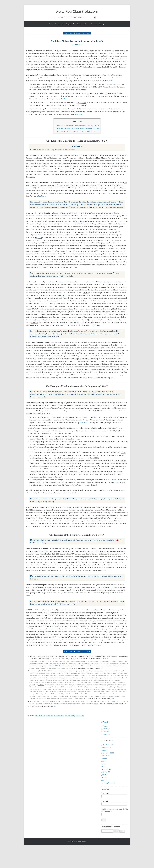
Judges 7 (104, 775)
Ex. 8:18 (70, 375)
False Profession (40, 716)
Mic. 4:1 (105, 185)
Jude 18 (101, 84)
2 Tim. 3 (87, 656)
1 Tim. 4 (81, 656)
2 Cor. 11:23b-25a (120, 461)
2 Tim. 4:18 (57, 477)
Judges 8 (104, 758)
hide (80, 121)
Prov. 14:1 (62, 295)
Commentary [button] (59, 24)
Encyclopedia (70, 24)
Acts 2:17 (112, 185)
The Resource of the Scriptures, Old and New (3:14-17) (76, 131)
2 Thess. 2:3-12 (80, 103)
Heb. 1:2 (120, 185)
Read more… (43, 196)
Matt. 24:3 (72, 188)
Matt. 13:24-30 (43, 656)
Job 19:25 (59, 185)
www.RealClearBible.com (77, 11)
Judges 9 (104, 750)
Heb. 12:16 (38, 238)
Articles (86, 24)
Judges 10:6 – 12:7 (108, 745)
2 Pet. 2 (104, 656)
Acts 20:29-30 (46, 87)
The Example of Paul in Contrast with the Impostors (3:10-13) (78, 128)
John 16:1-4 (46, 174)
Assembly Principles (108, 783)
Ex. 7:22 (90, 353)
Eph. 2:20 (56, 554)
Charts (79, 24)
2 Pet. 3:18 (96, 325)
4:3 (96, 84)
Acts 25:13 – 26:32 (108, 753)
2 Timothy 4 (106, 734)
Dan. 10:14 (89, 185)
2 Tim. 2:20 (77, 680)
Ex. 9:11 (64, 378)
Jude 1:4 (49, 658)
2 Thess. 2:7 (97, 87)
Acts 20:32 (44, 551)
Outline (78, 33)
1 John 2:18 (90, 84)
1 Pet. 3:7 (122, 287)
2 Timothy (105, 722)
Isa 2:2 (66, 185)
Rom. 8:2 (35, 322)
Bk (66, 33)
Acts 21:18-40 (106, 769)
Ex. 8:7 (45, 356)
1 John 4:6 (41, 557)
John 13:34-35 (79, 221)
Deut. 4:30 (42, 185)
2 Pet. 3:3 (103, 93)
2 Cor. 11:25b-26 (115, 480)
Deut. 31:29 (51, 185)
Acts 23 (104, 764)
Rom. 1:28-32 (61, 664)
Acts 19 (104, 780)
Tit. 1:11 (86, 293)
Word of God (79, 716)
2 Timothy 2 (106, 729)
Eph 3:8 (118, 431)
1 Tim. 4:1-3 (81, 84)
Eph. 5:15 (85, 320)
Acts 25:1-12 (106, 756)
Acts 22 (104, 767)
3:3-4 (108, 656)
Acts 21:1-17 (106, 772)
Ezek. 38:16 (73, 185)
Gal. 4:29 (89, 513)
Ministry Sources (59, 716)
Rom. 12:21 (94, 458)
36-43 (49, 656)
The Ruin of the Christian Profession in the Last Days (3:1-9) (78, 126)
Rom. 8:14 (90, 322)
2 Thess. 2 (41, 685)
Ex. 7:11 (74, 350)
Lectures (94, 24)
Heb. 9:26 (118, 188)
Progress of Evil (70, 716)
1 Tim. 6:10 (34, 227)
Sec (71, 33)
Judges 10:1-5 (106, 747)
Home (51, 24)
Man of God (49, 716)
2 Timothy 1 (106, 726)
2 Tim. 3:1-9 (92, 93)
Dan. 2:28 (81, 185)
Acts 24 (104, 761)
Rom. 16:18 (84, 359)
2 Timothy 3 (106, 731)
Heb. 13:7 (97, 411)
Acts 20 (104, 777)
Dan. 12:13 (98, 185)
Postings (102, 24)
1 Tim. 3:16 (73, 262)
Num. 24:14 (34, 185)
